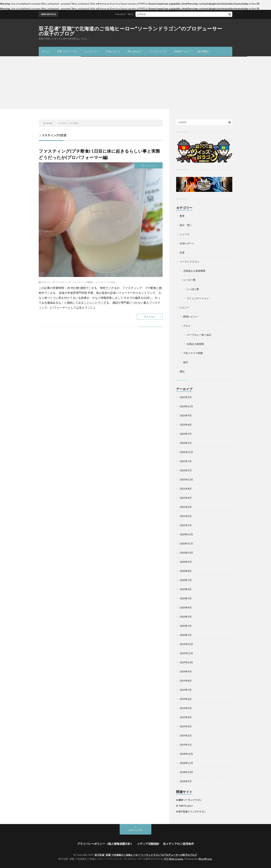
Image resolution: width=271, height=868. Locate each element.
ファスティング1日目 (105, 282)
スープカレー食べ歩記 (199, 335)
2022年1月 (186, 470)
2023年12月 (186, 406)
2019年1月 (186, 745)
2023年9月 (186, 415)
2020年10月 (186, 553)
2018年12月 (186, 754)
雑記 (182, 371)
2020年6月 (186, 589)
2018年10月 (186, 772)
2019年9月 (186, 671)
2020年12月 (186, 534)
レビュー (151, 165)
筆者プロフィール (67, 51)
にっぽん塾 (193, 289)
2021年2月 (186, 516)
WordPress (205, 859)
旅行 (186, 362)
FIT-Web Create (174, 859)
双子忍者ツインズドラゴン (192, 812)
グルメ (187, 326)
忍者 (182, 252)
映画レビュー (191, 316)
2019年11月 (186, 653)
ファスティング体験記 (83, 282)
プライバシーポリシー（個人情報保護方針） (105, 844)
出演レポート (113, 51)
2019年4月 (186, 717)
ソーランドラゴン (190, 262)
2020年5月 (186, 598)
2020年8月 (186, 571)
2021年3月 (186, 507)
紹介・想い (186, 225)
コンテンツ (90, 51)
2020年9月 (186, 562)
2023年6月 (186, 425)
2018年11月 (186, 763)
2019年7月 (186, 690)
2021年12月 (186, 479)
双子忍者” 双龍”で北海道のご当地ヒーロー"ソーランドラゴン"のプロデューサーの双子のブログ (130, 31)
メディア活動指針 (148, 844)
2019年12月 (186, 644)
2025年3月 (186, 397)
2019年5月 (186, 708)
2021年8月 (186, 489)
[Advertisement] (135, 83)
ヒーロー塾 (189, 280)
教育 (182, 216)
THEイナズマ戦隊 (193, 353)
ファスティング (158, 51)
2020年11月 (186, 543)
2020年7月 (186, 580)
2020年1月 (186, 635)
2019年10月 (186, 662)
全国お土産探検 (195, 344)
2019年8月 (186, 681)
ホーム (46, 51)
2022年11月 (186, 452)
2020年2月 (186, 626)
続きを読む (150, 317)
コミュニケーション (198, 298)
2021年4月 (186, 498)
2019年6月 (186, 699)
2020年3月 (186, 617)
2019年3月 (186, 726)
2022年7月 (186, 461)
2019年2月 (186, 735)
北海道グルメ (181, 51)
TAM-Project (186, 806)
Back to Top (136, 830)
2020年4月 (186, 607)
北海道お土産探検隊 (194, 271)
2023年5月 (186, 434)
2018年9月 (186, 781)
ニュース (185, 234)
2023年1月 (186, 443)
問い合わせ (134, 51)
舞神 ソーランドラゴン (190, 800)
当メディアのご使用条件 (178, 844)
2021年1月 (186, 525)
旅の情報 (203, 51)
